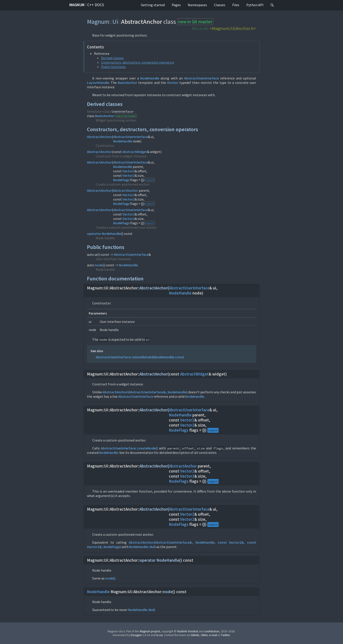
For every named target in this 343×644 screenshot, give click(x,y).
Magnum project (150, 631)
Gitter (204, 635)
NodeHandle (150, 78)
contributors (212, 631)
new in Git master (195, 22)
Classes (220, 5)
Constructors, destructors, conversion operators (138, 62)
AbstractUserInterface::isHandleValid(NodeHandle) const (140, 357)
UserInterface (122, 111)
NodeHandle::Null (142, 547)
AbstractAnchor (99, 137)
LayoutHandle (98, 83)
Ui (115, 22)
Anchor (173, 83)
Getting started (153, 5)
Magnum (77, 5)
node (99, 265)
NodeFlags (121, 180)
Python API (255, 5)
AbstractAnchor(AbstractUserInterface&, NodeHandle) (145, 392)
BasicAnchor (127, 83)
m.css (159, 635)
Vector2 (129, 171)
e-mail (213, 635)
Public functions (113, 67)
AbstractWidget (135, 152)
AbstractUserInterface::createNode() (129, 448)
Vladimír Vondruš (188, 631)
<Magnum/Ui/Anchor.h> (233, 28)
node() (110, 578)
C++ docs (96, 5)
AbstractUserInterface (201, 78)
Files (236, 5)
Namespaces (197, 5)
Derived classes (112, 58)
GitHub (195, 635)
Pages (176, 5)
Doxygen (136, 635)
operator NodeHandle (104, 234)
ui (96, 254)
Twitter (225, 635)
